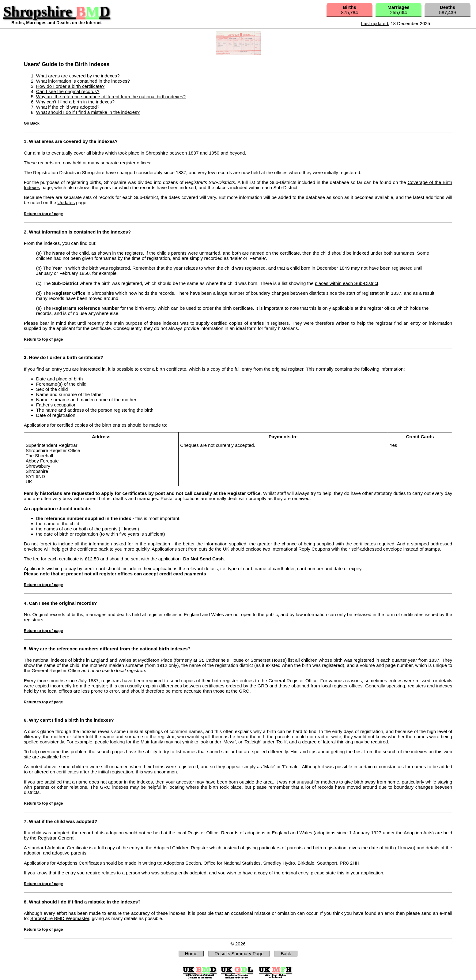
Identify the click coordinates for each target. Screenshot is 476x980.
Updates (66, 202)
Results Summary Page (239, 954)
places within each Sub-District (347, 283)
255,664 (399, 10)
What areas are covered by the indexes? (78, 76)
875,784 (350, 10)
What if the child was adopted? (68, 107)
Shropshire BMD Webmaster (60, 918)
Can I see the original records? (68, 91)
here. (65, 757)
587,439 (448, 10)
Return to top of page (43, 214)
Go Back (32, 123)
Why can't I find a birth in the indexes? (75, 102)
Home (191, 954)
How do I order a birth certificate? (70, 86)
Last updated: (375, 23)
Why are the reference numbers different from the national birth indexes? (111, 97)
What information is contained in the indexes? (83, 81)
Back (286, 954)
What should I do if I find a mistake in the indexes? (88, 112)
